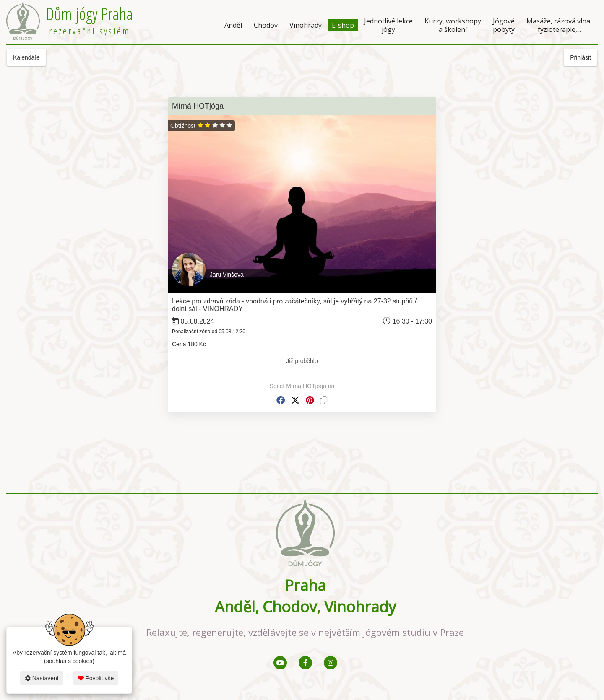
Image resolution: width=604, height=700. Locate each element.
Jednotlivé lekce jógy (388, 25)
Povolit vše (96, 678)
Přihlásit (581, 57)
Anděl (233, 25)
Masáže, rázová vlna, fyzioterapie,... (559, 25)
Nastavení (42, 678)
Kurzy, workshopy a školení (453, 25)
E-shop (343, 25)
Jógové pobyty (504, 25)
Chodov (266, 25)
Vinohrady (306, 25)
